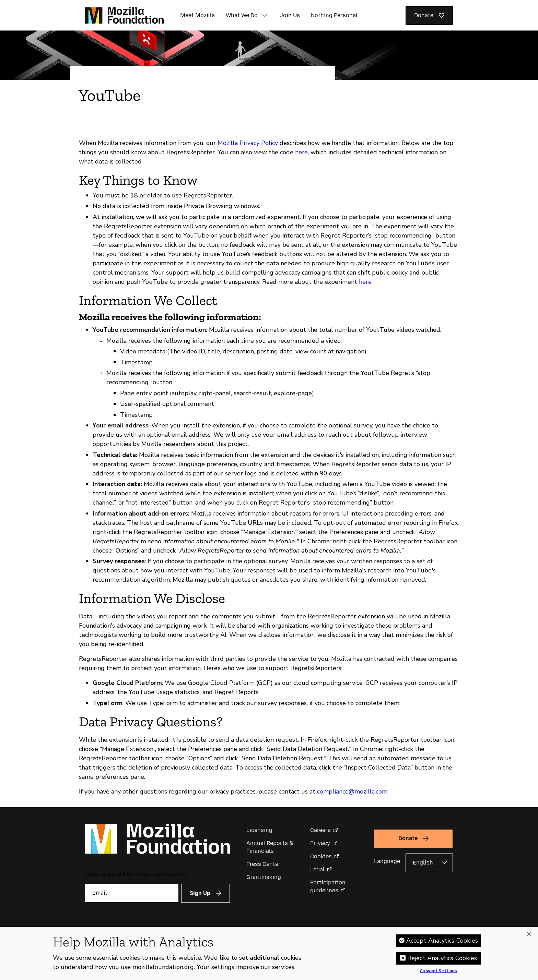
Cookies (321, 856)
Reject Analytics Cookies (442, 958)
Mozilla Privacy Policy (248, 143)
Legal (317, 869)
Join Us (290, 15)
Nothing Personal (334, 15)
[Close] (529, 934)
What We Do (242, 15)
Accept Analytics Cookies (442, 941)
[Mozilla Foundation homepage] (124, 15)
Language (387, 861)
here (301, 152)
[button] (265, 15)
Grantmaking (264, 877)
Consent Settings (438, 971)
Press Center (264, 864)
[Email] (132, 893)
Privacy (320, 843)
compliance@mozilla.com (352, 791)
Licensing (259, 830)
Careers (320, 830)
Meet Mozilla (197, 15)
